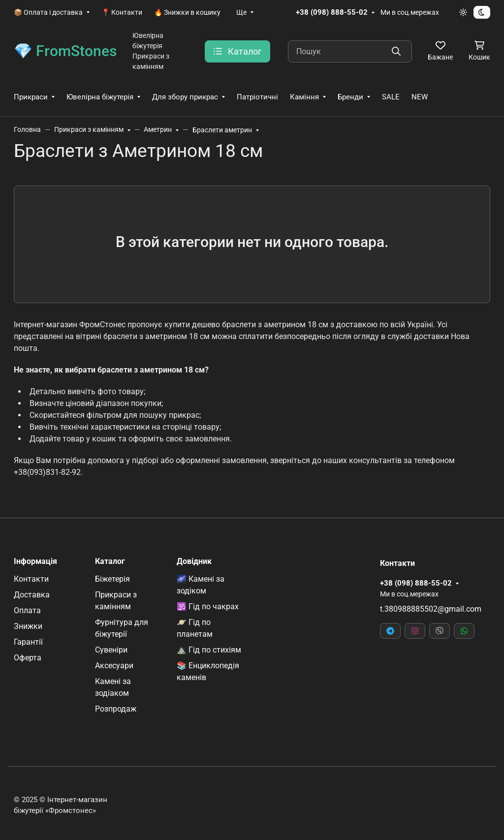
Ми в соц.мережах (410, 12)
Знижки (28, 626)
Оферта (28, 658)
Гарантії (28, 642)
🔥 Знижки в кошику (187, 12)
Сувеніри (111, 650)
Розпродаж (116, 709)
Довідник (194, 561)
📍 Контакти (122, 12)
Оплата (27, 610)
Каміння (304, 97)
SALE (391, 97)
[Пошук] (350, 51)
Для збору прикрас (185, 97)
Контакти (31, 579)
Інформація (35, 561)
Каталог (110, 561)
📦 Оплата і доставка (48, 12)
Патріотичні (257, 97)
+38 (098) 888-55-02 (332, 12)
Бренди (350, 97)
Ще (241, 12)
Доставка (32, 595)
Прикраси (31, 97)
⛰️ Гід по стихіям (209, 650)
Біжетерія (112, 579)
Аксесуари (114, 666)
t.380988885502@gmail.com (431, 609)
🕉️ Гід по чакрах (208, 607)
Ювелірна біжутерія (100, 97)
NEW (420, 97)
